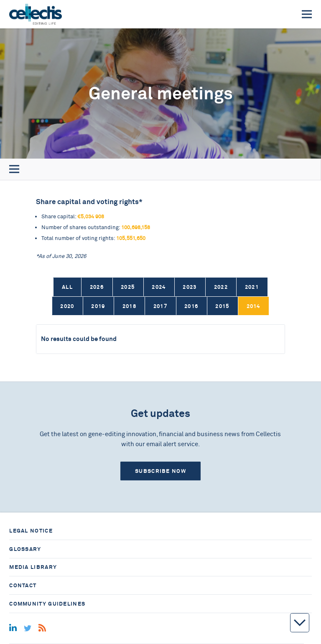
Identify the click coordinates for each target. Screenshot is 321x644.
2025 (128, 287)
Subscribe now (160, 471)
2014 (253, 306)
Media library (33, 567)
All (67, 287)
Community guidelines (47, 604)
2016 (191, 306)
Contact (23, 585)
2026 (97, 287)
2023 (190, 287)
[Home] (35, 14)
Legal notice (31, 531)
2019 (98, 306)
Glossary (25, 549)
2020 (67, 306)
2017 (160, 306)
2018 (129, 306)
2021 (252, 287)
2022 (221, 287)
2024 (159, 287)
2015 (222, 306)
